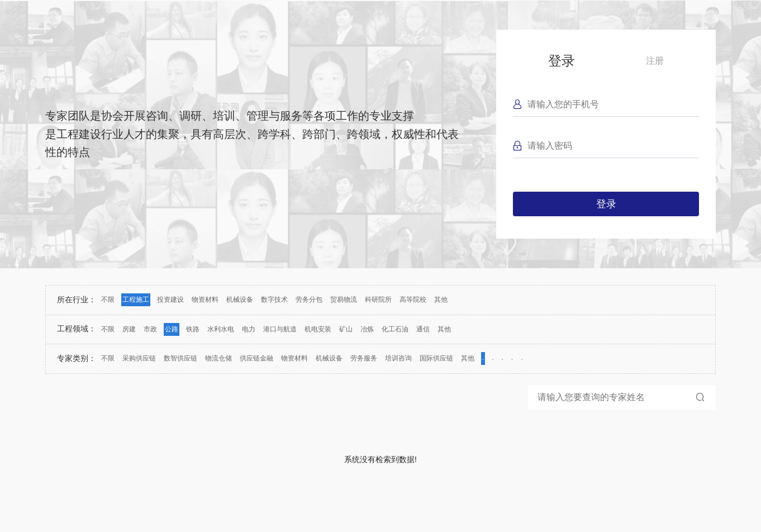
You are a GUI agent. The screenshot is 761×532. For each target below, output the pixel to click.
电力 (249, 329)
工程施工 (136, 300)
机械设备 (240, 300)
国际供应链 (436, 358)
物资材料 (205, 300)
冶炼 (367, 329)
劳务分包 (309, 300)
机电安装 (318, 329)
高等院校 (413, 300)
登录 (562, 61)
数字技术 (274, 300)
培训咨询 (398, 358)
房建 (129, 329)
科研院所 (378, 300)
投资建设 (170, 300)
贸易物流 (344, 300)
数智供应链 (180, 358)
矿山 (346, 329)
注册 (655, 61)
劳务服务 (364, 358)
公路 (172, 329)
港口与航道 (280, 329)
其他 (441, 300)
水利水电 (221, 329)
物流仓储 (218, 358)
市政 (150, 329)
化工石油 (395, 329)
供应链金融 (256, 358)
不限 (108, 300)
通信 (423, 329)
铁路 (193, 329)
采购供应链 (139, 358)
